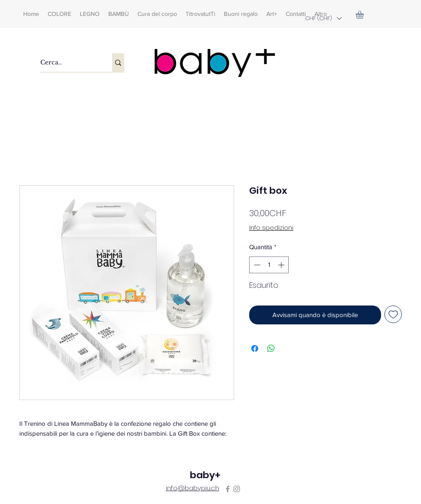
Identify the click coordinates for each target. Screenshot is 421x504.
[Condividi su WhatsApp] (271, 348)
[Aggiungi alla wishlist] (393, 314)
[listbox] (323, 18)
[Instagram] (237, 489)
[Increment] (282, 265)
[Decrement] (256, 265)
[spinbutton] (269, 265)
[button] (323, 18)
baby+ (205, 475)
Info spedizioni (271, 228)
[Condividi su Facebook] (255, 348)
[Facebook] (228, 489)
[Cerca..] (67, 63)
